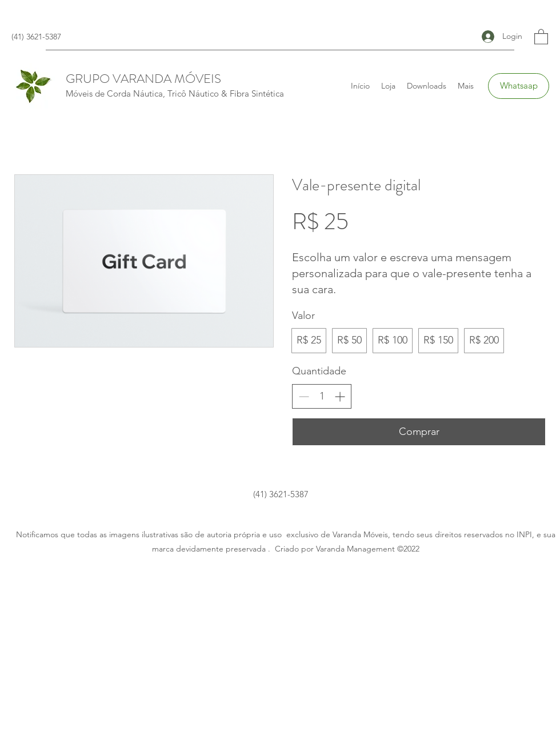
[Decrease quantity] (304, 396)
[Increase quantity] (340, 396)
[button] (541, 36)
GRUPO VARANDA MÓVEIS (143, 79)
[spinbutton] (322, 396)
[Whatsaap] (519, 86)
